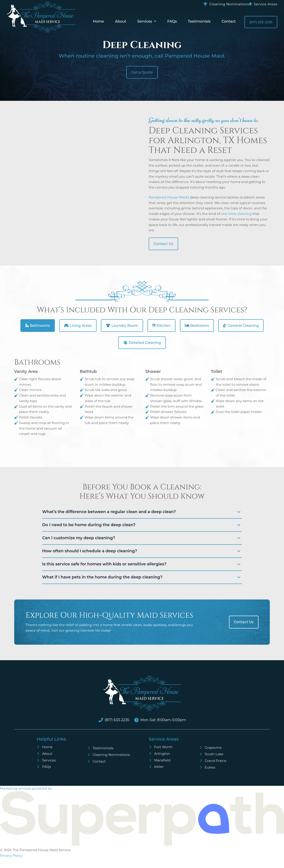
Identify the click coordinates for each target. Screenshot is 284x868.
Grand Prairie (216, 761)
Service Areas (266, 4)
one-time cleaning (236, 214)
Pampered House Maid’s (169, 197)
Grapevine (213, 748)
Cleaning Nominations (229, 4)
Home (47, 747)
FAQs (47, 767)
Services (49, 760)
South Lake (214, 754)
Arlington (162, 754)
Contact (99, 761)
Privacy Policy (11, 855)
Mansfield (162, 760)
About (47, 754)
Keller (159, 767)
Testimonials (103, 748)
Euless (210, 767)
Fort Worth (163, 747)
